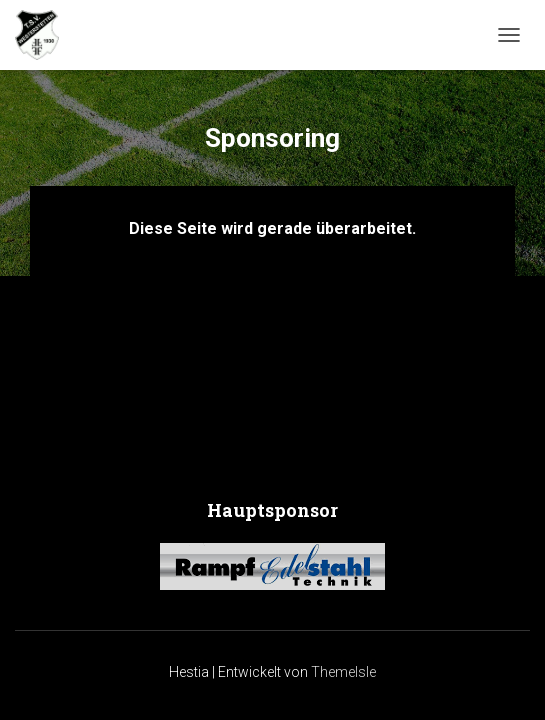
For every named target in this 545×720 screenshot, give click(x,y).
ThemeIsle (343, 672)
